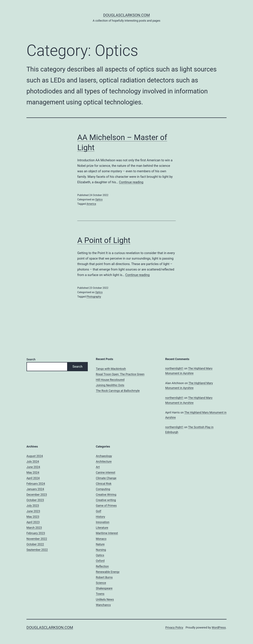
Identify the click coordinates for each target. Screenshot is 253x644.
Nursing (101, 550)
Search (31, 359)
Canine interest (106, 472)
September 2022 (37, 550)
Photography (94, 297)
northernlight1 (174, 368)
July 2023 (33, 506)
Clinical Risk (104, 484)
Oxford (100, 561)
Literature (102, 528)
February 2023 (36, 533)
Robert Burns (104, 577)
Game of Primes (106, 506)
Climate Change (106, 478)
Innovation (103, 522)
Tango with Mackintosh (111, 369)
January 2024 (35, 489)
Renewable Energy (108, 572)
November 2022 (37, 539)
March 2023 (34, 528)
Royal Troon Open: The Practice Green (120, 374)
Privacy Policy (174, 627)
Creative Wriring (106, 495)
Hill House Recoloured (110, 380)
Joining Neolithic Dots (110, 385)
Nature (100, 544)
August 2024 (35, 456)
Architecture (104, 461)
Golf (99, 511)
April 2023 (33, 522)
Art (98, 467)
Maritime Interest (107, 533)
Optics (99, 199)
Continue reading (131, 182)
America (91, 204)
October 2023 (35, 500)
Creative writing (106, 500)
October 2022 (35, 544)
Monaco (101, 539)
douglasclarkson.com (127, 15)
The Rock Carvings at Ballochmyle (118, 391)
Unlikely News (105, 599)
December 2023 (37, 495)
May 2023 (33, 517)
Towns (100, 594)
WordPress (219, 627)
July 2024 (33, 461)
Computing (103, 489)
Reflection (102, 566)
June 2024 (33, 467)
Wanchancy (103, 605)
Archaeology (104, 456)
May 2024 (33, 472)
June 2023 (33, 511)
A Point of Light (104, 240)
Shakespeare (104, 588)
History (100, 517)
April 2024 (33, 478)
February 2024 (36, 484)
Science (101, 583)
